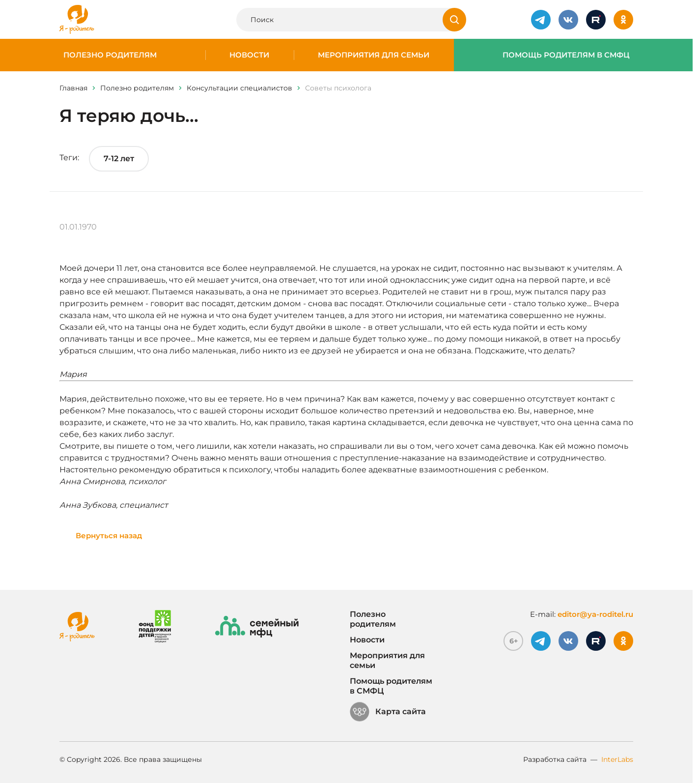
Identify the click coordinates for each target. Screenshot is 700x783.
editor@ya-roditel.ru (595, 614)
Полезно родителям (110, 55)
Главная (73, 88)
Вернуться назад (109, 536)
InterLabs (617, 759)
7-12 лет (119, 159)
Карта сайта (388, 712)
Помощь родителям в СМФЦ (566, 55)
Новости (249, 55)
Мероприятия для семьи (374, 55)
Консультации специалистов (239, 88)
